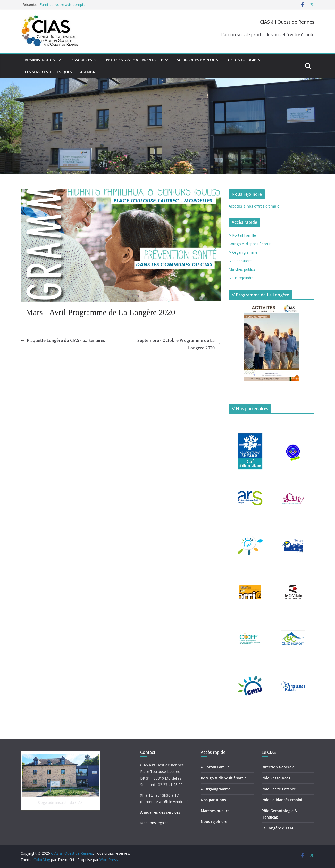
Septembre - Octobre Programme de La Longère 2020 (179, 344)
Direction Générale (278, 767)
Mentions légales (154, 823)
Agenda (87, 72)
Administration (40, 60)
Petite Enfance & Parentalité (134, 60)
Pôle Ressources (276, 778)
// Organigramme (243, 252)
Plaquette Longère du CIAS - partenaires (63, 340)
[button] (58, 60)
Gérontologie (242, 60)
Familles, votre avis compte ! (64, 5)
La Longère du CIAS (279, 828)
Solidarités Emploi (195, 60)
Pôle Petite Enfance (279, 789)
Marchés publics (242, 269)
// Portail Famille (242, 235)
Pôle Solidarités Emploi (282, 800)
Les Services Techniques (48, 72)
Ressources (81, 60)
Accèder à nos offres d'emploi (255, 206)
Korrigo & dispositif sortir (250, 244)
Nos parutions (240, 261)
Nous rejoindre (241, 278)
